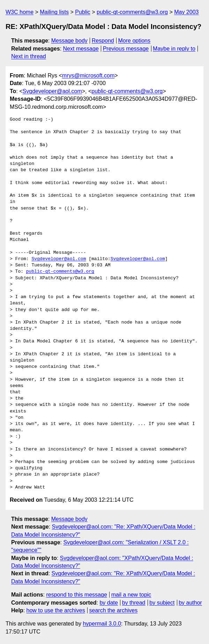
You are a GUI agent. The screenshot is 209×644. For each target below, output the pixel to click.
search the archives (114, 610)
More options (135, 41)
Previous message (126, 49)
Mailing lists (54, 12)
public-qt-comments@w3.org (132, 12)
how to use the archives (56, 610)
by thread (134, 603)
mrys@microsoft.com (88, 75)
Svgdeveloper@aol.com (52, 91)
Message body (69, 41)
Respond (103, 41)
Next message (81, 49)
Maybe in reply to (174, 49)
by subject (162, 603)
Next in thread (29, 56)
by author (190, 603)
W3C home (20, 12)
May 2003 (186, 12)
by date (109, 603)
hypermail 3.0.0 (102, 624)
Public (83, 12)
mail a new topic (131, 595)
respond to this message (76, 595)
